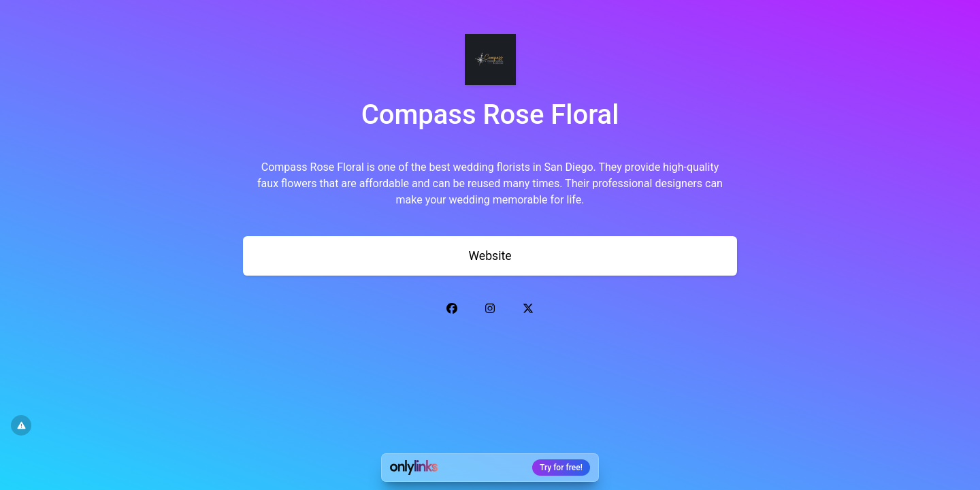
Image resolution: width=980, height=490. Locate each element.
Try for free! (561, 468)
